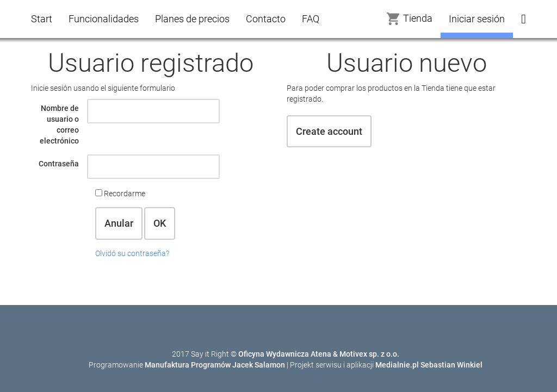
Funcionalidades (104, 19)
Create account (329, 131)
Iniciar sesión (477, 19)
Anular (119, 223)
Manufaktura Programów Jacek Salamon (215, 365)
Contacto (266, 19)
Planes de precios (192, 19)
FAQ (311, 19)
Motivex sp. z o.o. (369, 354)
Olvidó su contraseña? (132, 253)
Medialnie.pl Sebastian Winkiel (429, 365)
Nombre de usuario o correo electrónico (59, 125)
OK (160, 223)
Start (42, 19)
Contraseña (59, 164)
